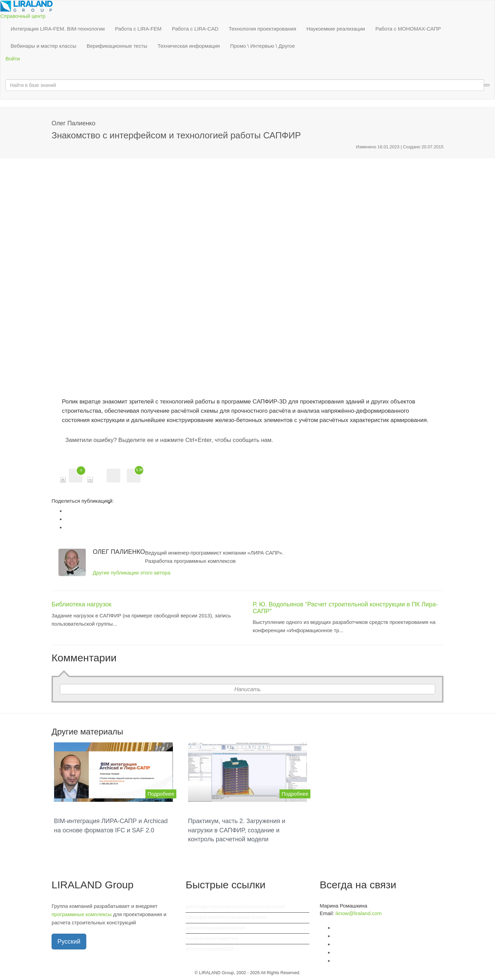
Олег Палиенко (73, 123)
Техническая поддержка (212, 938)
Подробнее (161, 794)
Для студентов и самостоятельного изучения (235, 907)
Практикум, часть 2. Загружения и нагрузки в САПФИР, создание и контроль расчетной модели (237, 830)
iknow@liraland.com (359, 913)
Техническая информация (189, 46)
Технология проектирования (262, 29)
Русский (69, 942)
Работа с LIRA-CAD (195, 29)
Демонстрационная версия (215, 928)
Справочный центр (23, 16)
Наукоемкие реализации (336, 29)
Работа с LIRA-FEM (138, 29)
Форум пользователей (210, 949)
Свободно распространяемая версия (226, 918)
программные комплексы (82, 914)
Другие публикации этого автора (132, 573)
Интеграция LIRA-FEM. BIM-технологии (58, 29)
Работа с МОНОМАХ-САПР (408, 29)
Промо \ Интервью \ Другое (262, 46)
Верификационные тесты (117, 46)
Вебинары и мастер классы (43, 46)
